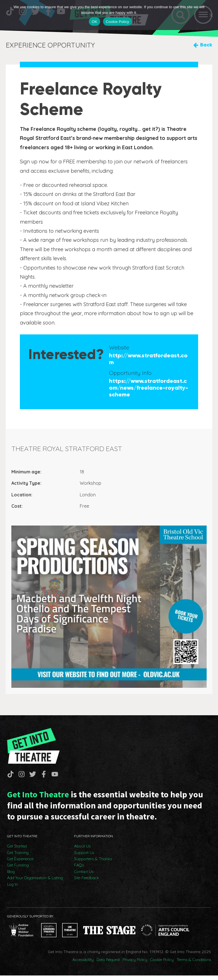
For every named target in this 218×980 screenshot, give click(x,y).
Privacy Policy (135, 964)
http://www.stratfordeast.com (148, 360)
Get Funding (18, 870)
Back (206, 46)
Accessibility (83, 964)
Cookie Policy (162, 964)
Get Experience (20, 863)
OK (94, 22)
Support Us (84, 857)
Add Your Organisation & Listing (35, 882)
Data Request (108, 964)
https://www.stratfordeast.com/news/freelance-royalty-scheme (149, 389)
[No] (211, 15)
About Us (82, 851)
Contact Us (84, 876)
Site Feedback (86, 882)
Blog (11, 876)
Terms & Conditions (194, 964)
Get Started (17, 851)
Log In (12, 889)
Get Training (18, 857)
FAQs (79, 870)
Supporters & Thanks (93, 863)
